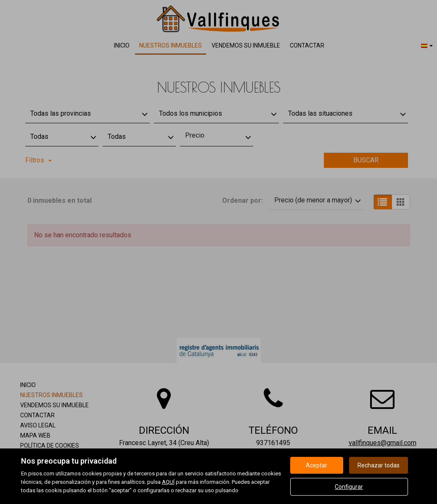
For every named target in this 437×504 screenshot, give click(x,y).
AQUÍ (168, 482)
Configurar (349, 487)
